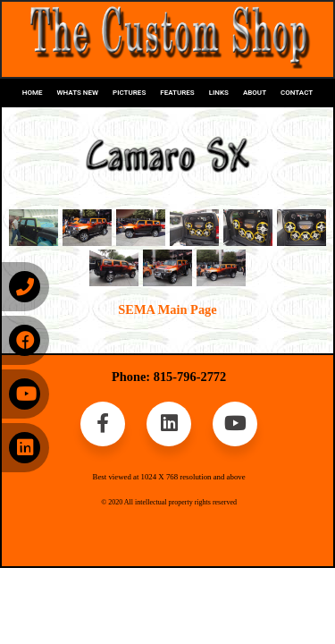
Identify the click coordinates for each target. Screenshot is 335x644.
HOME (33, 93)
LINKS (219, 93)
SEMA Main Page (167, 309)
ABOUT (255, 93)
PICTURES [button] (129, 93)
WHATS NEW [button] (78, 93)
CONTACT (297, 93)
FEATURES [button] (177, 93)
